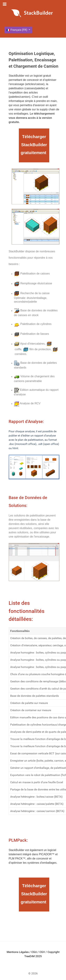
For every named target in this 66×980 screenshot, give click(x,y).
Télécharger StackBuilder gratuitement (34, 145)
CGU (34, 952)
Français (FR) (17, 30)
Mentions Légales (18, 952)
